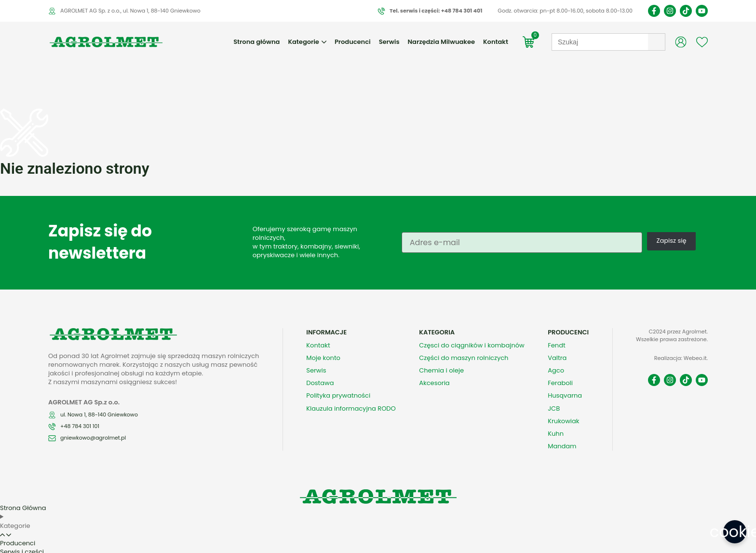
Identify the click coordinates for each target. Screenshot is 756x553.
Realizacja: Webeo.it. (681, 337)
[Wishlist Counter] (702, 42)
